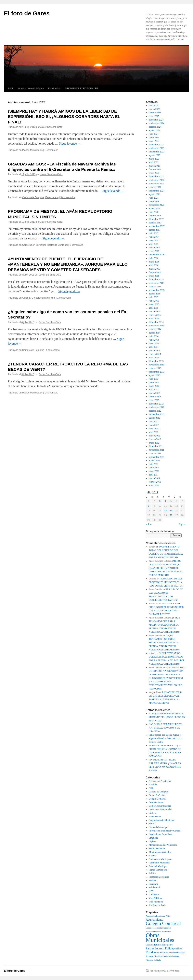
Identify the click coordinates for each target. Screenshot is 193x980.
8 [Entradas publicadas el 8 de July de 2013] (149, 506)
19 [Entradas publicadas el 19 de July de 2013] (171, 511)
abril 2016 (154, 265)
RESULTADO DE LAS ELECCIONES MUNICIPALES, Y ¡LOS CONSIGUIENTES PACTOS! (166, 582)
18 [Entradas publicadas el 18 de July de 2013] (165, 511)
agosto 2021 (155, 194)
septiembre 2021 (157, 191)
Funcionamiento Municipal (162, 820)
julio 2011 (154, 464)
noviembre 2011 (157, 450)
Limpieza (153, 838)
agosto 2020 (155, 208)
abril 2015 (154, 308)
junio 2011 (154, 468)
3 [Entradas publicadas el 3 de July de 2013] (160, 501)
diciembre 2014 (156, 322)
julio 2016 (154, 258)
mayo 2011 (154, 471)
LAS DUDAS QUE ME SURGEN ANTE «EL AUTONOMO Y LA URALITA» (165, 728)
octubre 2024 (155, 127)
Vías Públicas (155, 898)
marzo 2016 (154, 269)
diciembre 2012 (156, 404)
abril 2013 (154, 390)
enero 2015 (154, 319)
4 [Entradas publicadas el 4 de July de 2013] (166, 501)
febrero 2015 (155, 315)
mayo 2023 (154, 159)
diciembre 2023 (156, 145)
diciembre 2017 (156, 219)
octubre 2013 (155, 368)
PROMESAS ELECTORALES (82, 88)
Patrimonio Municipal (159, 863)
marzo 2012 (154, 436)
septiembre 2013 (157, 372)
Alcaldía (26, 298)
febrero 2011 (155, 482)
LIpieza (153, 841)
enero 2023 (154, 173)
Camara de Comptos (33, 197)
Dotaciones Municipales (160, 809)
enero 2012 (154, 443)
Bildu (152, 788)
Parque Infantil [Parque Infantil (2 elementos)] (155, 948)
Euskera (153, 813)
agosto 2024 (155, 130)
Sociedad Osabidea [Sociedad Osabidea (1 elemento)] (171, 956)
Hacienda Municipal (57, 245)
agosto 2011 (155, 461)
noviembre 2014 (157, 326)
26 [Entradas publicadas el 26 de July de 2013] (171, 515)
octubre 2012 (155, 411)
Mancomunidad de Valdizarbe (163, 845)
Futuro (152, 824)
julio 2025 (154, 106)
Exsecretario (52, 197)
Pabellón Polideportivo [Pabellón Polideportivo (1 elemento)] (164, 945)
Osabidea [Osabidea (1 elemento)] (150, 945)
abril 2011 (154, 475)
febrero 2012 (155, 439)
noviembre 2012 (157, 407)
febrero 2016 (155, 272)
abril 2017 (154, 244)
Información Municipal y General (165, 831)
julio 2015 (154, 297)
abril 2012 (154, 432)
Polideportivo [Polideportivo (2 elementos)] (174, 948)
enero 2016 (154, 276)
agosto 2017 (155, 230)
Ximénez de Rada (157, 905)
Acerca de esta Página (31, 88)
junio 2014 (154, 340)
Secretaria (154, 884)
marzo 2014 (154, 350)
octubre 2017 (155, 223)
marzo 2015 (154, 311)
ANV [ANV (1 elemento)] (168, 916)
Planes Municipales (32, 150)
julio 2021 (154, 198)
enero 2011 (154, 485)
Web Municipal (156, 902)
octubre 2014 (155, 329)
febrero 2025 (155, 113)
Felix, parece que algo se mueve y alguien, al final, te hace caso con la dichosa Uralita (166, 738)
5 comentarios (68, 197)
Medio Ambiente (157, 848)
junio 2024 (154, 137)
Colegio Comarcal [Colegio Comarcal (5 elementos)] (163, 923)
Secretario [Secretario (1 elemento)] (164, 952)
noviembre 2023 (157, 148)
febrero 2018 (155, 216)
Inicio (11, 88)
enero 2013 (154, 400)
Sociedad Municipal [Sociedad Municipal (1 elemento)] (154, 956)
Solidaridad (154, 888)
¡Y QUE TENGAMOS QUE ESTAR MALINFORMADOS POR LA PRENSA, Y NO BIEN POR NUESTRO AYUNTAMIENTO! (164, 625)
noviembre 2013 (157, 365)
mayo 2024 (154, 141)
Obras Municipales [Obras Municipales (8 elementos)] (160, 938)
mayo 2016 (154, 262)
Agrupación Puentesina (160, 781)
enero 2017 (154, 251)
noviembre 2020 (157, 205)
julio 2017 (154, 233)
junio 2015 (154, 301)
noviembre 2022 (157, 180)
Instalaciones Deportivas (161, 834)
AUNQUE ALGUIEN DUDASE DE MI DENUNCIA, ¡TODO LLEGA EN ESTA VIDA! (167, 717)
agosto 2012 (155, 418)
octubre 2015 (155, 287)
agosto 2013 (155, 375)
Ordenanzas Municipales (161, 859)
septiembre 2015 (157, 290)
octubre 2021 (155, 187)
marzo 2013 (154, 393)
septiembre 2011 (157, 457)
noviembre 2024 (157, 123)
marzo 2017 (154, 248)
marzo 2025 (154, 109)
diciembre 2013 (156, 361)
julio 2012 (154, 421)
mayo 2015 (154, 304)
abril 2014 (154, 347)
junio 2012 (154, 425)
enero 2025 (154, 116)
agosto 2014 (155, 333)
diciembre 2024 (156, 120)
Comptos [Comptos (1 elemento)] (150, 928)
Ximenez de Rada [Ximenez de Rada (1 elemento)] (153, 960)
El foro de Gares (27, 13)
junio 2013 (154, 382)
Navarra (153, 856)
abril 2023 (154, 162)
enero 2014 (154, 358)
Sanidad (153, 880)
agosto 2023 (155, 155)
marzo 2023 (154, 166)
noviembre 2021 (157, 184)
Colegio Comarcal (158, 799)
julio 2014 (154, 336)
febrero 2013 (155, 397)
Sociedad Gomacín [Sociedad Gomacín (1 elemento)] (177, 952)
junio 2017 (154, 237)
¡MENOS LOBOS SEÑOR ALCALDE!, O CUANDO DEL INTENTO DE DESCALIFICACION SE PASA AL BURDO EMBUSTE (166, 568)
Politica (153, 873)
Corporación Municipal (34, 245)
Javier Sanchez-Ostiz (51, 127)
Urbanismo (154, 895)
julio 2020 (154, 212)
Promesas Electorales (159, 877)
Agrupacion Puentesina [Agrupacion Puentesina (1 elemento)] (155, 916)
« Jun (149, 524)
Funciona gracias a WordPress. (165, 971)
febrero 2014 (155, 354)
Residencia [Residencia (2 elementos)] (153, 952)
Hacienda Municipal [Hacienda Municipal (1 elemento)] (163, 928)
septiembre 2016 (157, 255)
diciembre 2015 (156, 279)
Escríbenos (54, 88)
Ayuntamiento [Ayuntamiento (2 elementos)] (154, 920)
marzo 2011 (154, 478)
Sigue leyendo (70, 143)
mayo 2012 (154, 429)
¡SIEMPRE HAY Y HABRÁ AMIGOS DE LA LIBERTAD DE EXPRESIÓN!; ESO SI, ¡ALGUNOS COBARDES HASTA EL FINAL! (64, 117)
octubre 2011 (155, 453)
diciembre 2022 (156, 177)
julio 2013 (154, 379)
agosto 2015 (155, 294)
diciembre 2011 (156, 446)
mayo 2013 (154, 386)
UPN (151, 891)
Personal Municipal (158, 866)
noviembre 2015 (157, 283)
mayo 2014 (154, 343)
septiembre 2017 (157, 226)
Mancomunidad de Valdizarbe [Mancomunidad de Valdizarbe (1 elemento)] (158, 932)
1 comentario (51, 150)
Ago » (182, 524)
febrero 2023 (155, 169)
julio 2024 (154, 134)
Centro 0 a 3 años (157, 795)
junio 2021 (154, 201)
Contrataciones (156, 802)
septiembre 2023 (157, 152)
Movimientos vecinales (160, 852)
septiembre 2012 (157, 414)
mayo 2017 (154, 240)
